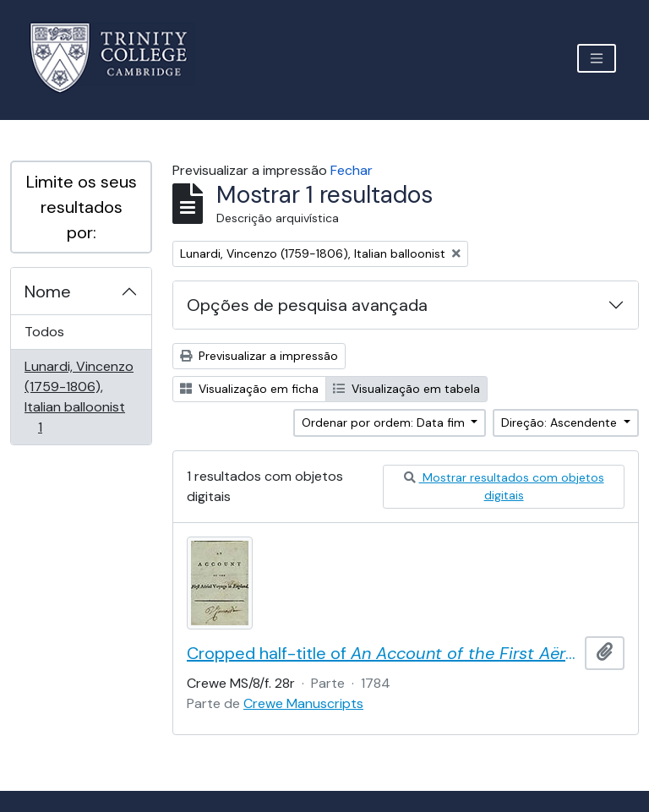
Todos (44, 332)
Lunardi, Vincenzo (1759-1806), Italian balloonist (79, 397)
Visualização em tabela (406, 389)
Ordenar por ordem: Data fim (385, 422)
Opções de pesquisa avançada (307, 305)
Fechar (352, 170)
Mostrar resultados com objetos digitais (504, 486)
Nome (48, 292)
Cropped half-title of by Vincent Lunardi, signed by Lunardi (382, 653)
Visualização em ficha (249, 389)
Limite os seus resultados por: (82, 207)
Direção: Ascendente (561, 422)
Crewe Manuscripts (303, 703)
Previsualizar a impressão (259, 356)
